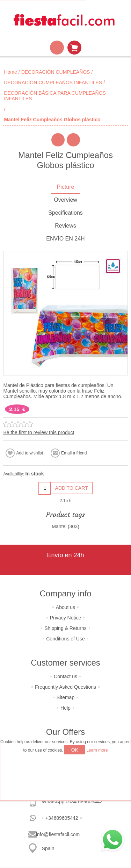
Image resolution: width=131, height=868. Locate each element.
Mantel (59, 526)
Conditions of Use (65, 639)
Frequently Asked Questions (65, 687)
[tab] (65, 188)
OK (75, 750)
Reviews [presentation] (65, 226)
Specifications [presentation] (65, 213)
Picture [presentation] (66, 187)
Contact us (65, 676)
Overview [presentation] (65, 200)
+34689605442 (62, 818)
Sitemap (65, 697)
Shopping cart (74, 48)
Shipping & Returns (65, 628)
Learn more (97, 750)
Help (65, 708)
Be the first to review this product (39, 432)
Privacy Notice (65, 618)
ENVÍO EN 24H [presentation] (65, 239)
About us (65, 607)
